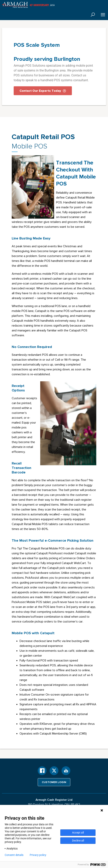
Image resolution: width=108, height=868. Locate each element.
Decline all (78, 841)
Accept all (78, 833)
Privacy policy (38, 855)
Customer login (54, 782)
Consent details (14, 855)
